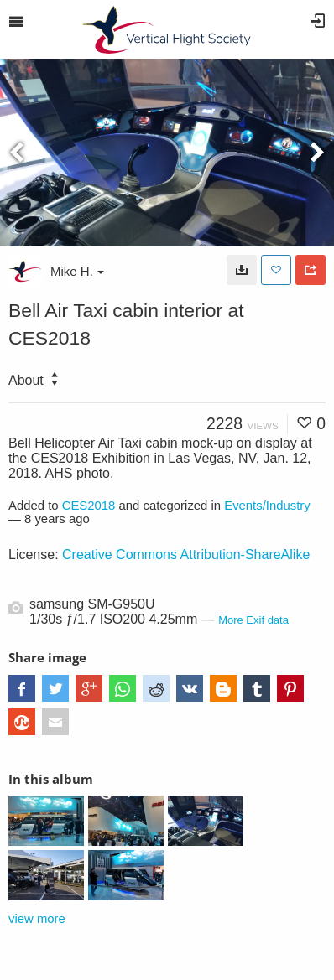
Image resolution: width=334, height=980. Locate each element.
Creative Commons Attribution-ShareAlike (186, 555)
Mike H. (77, 271)
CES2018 (89, 506)
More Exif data (253, 620)
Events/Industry (267, 506)
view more (37, 919)
